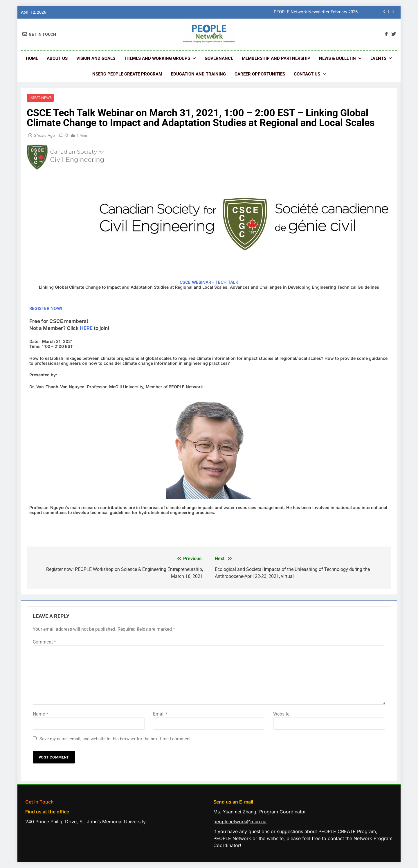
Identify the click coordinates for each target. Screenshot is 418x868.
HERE (87, 328)
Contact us (307, 74)
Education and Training (198, 74)
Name (40, 714)
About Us (57, 58)
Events (378, 58)
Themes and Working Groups (157, 58)
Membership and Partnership (276, 58)
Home (32, 58)
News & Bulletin (337, 58)
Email (160, 714)
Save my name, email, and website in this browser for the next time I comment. (116, 739)
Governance (219, 58)
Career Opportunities (260, 74)
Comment (44, 642)
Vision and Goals (96, 58)
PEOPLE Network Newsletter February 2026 (316, 12)
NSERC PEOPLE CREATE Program (127, 74)
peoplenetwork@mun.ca (240, 822)
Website (281, 714)
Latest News (40, 98)
